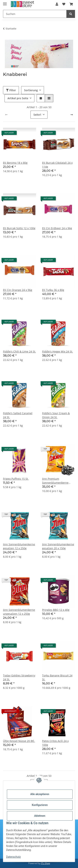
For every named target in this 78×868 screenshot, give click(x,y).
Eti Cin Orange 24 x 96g (18, 290)
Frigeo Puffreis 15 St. (16, 479)
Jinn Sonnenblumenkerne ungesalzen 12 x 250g (19, 612)
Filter (11, 90)
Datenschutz (13, 857)
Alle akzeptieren (40, 794)
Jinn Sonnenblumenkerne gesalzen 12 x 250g (19, 546)
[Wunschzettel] (64, 4)
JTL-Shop (45, 863)
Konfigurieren (40, 805)
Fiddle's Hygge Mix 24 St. (58, 351)
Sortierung (31, 90)
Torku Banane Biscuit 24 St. (57, 677)
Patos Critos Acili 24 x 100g (55, 743)
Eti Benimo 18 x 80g (15, 163)
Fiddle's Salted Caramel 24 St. (18, 415)
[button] (57, 4)
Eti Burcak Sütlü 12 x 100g (19, 228)
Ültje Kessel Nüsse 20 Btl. (19, 741)
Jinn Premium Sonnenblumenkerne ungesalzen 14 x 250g (56, 481)
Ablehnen (40, 816)
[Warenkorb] (71, 4)
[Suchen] (35, 14)
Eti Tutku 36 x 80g (53, 290)
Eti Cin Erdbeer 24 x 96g (57, 228)
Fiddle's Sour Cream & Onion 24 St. (56, 415)
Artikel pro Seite (18, 98)
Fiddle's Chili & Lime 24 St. (19, 351)
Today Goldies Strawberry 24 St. (19, 677)
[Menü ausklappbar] (5, 2)
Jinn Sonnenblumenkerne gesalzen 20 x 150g (58, 546)
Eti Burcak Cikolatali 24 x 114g (57, 165)
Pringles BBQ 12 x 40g (56, 610)
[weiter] (72, 115)
